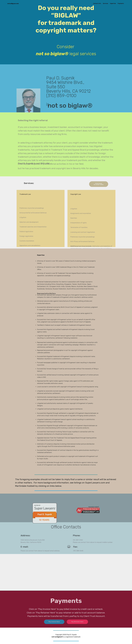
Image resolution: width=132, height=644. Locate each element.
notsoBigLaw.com (15, 4)
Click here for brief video (98, 187)
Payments (121, 3)
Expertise (113, 3)
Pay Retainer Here (77, 624)
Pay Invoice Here (54, 624)
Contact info (97, 3)
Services (105, 3)
